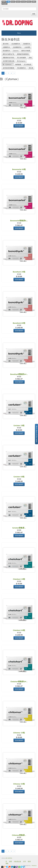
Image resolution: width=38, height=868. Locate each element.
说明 (10, 861)
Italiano (29, 2)
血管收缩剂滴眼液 (9, 68)
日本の (34, 2)
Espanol (18, 2)
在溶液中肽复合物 (9, 61)
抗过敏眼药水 (16, 44)
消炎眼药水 (27, 44)
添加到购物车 (19, 126)
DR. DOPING (9, 858)
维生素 (31, 68)
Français (23, 2)
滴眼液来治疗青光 (9, 58)
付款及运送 (17, 861)
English (4, 2)
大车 (24, 861)
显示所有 (6, 44)
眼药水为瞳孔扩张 (9, 54)
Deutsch (13, 2)
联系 (29, 861)
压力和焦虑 (28, 64)
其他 (30, 58)
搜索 (34, 14)
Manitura (34, 866)
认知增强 (27, 47)
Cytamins (16, 51)
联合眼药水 (6, 51)
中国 (8, 2)
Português (4, 4)
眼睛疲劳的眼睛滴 (23, 54)
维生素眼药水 (21, 68)
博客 (7, 864)
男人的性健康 (21, 58)
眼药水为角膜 (26, 51)
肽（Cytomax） (8, 64)
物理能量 (18, 64)
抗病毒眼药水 (17, 47)
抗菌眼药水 (6, 47)
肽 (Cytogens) (21, 61)
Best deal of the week (37, 434)
